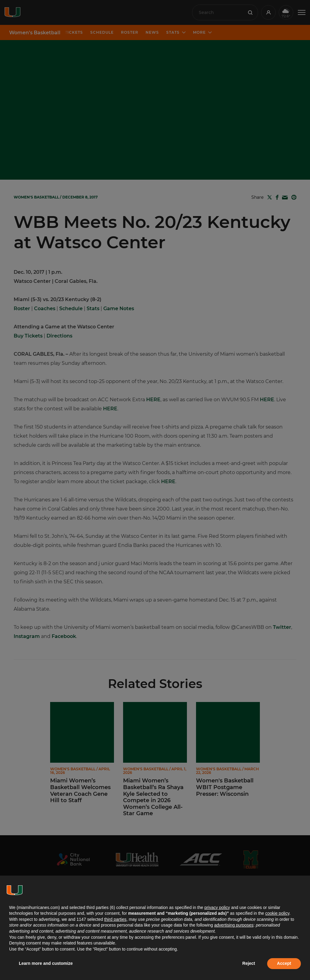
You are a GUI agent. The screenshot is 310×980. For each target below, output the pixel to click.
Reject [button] (249, 963)
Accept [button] (284, 963)
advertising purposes (234, 925)
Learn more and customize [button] (46, 963)
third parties (115, 919)
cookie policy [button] (277, 913)
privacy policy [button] (217, 907)
